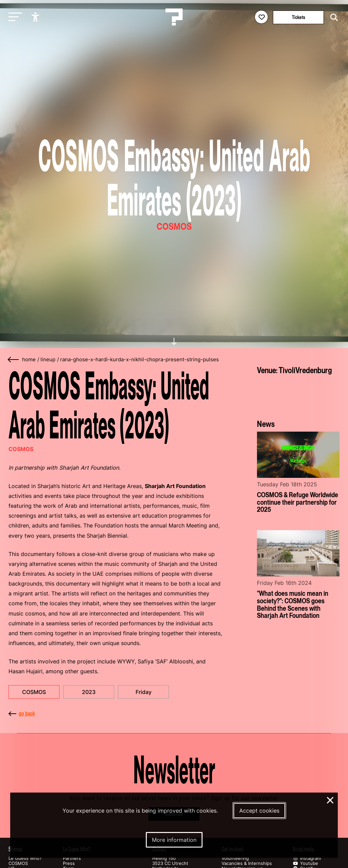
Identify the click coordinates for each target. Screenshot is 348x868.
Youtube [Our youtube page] (305, 863)
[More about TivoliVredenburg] (298, 394)
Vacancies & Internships (247, 863)
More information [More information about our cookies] (174, 840)
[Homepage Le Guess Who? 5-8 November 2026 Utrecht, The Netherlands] (174, 17)
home (29, 360)
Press (69, 863)
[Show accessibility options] (36, 17)
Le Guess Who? (25, 858)
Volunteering (235, 858)
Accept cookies (259, 811)
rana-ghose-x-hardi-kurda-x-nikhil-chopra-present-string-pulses (140, 360)
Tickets (299, 17)
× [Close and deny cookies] (330, 799)
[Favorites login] (261, 17)
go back (22, 713)
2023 (89, 692)
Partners (72, 858)
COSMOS (34, 692)
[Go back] (14, 360)
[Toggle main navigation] (14, 17)
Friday (144, 692)
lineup (48, 360)
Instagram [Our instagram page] (307, 858)
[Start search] (332, 18)
